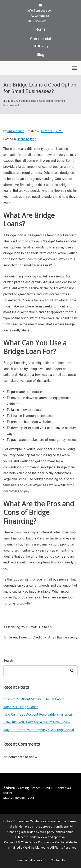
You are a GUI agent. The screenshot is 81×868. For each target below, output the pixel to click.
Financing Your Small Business (29, 627)
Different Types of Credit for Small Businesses (39, 637)
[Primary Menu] (74, 68)
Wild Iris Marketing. (37, 848)
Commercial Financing (40, 42)
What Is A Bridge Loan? (21, 707)
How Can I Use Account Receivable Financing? (38, 714)
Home (41, 29)
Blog (41, 55)
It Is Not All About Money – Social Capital (34, 699)
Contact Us (58, 860)
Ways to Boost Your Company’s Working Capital (39, 730)
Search (8, 661)
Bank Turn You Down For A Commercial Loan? (37, 722)
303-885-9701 (37, 21)
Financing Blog (26, 139)
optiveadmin (16, 131)
